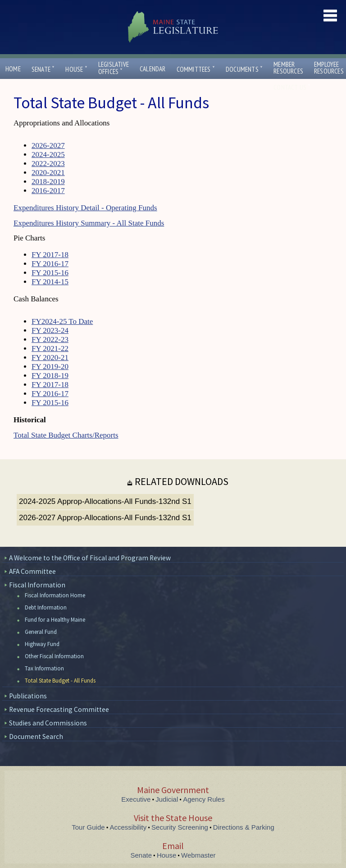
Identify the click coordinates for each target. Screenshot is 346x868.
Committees (196, 69)
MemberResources (288, 68)
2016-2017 (48, 191)
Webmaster (198, 855)
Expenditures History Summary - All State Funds (89, 223)
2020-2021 (48, 173)
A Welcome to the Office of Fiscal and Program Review (90, 558)
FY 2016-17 (50, 264)
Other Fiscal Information (54, 656)
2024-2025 (48, 155)
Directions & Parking (244, 827)
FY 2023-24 (50, 330)
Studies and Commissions (48, 723)
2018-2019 (48, 182)
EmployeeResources (329, 68)
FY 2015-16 (50, 273)
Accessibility (128, 827)
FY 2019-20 (50, 367)
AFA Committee (32, 571)
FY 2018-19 (50, 376)
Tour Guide (88, 827)
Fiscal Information (37, 585)
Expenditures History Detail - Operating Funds (85, 208)
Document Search (36, 736)
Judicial (167, 799)
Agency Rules (204, 799)
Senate (43, 69)
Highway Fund (42, 644)
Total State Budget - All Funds (60, 681)
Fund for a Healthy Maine (55, 620)
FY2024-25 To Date (62, 321)
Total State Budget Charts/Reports (66, 435)
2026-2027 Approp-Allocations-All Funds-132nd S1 (105, 518)
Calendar (153, 69)
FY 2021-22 (50, 349)
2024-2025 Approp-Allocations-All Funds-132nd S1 (105, 501)
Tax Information (44, 668)
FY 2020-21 (50, 358)
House (76, 69)
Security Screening (180, 827)
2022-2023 (48, 164)
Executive (136, 799)
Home (13, 69)
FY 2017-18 (50, 255)
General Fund (41, 632)
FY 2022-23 (50, 339)
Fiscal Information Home (55, 595)
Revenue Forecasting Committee (59, 709)
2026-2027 (48, 145)
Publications (28, 696)
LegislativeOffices (114, 68)
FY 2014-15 (50, 282)
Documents (244, 69)
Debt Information (46, 607)
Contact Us (292, 87)
